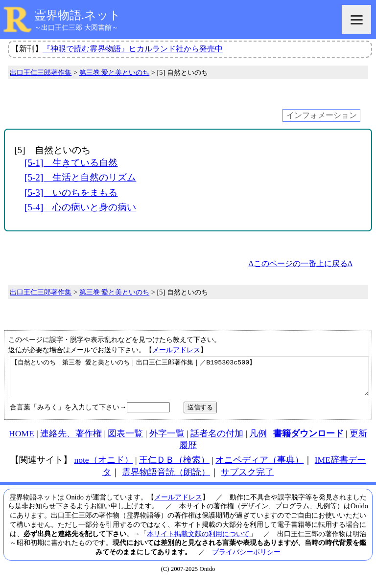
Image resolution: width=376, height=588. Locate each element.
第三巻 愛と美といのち (115, 72)
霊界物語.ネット (78, 15)
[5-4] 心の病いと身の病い (80, 207)
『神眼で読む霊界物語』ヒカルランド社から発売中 (133, 49)
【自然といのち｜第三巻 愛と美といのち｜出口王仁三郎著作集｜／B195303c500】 (189, 380)
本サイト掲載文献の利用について (198, 541)
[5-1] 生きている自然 (71, 163)
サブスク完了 (247, 479)
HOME (22, 441)
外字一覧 (167, 441)
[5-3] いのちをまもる (71, 192)
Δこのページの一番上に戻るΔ (300, 263)
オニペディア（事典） (259, 467)
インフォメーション (322, 115)
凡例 (258, 441)
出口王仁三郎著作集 (41, 72)
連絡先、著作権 (71, 441)
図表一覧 (125, 441)
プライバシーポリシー (246, 559)
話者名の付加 (217, 441)
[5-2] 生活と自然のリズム (80, 177)
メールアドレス (176, 350)
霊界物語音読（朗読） (166, 479)
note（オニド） (103, 467)
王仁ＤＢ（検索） (174, 467)
